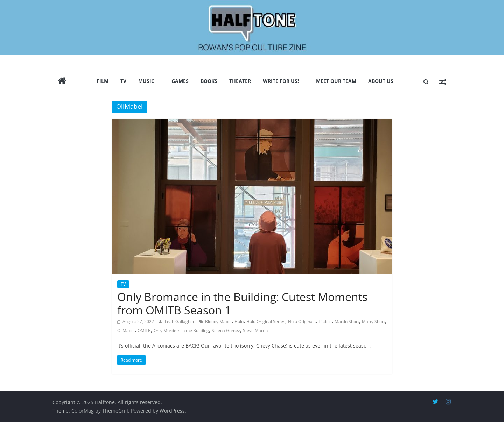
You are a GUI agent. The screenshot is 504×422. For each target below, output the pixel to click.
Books (209, 81)
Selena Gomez (226, 331)
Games (180, 81)
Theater (240, 81)
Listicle (325, 321)
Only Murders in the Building (181, 331)
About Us (381, 81)
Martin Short (347, 321)
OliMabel (126, 331)
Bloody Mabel (218, 321)
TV (123, 81)
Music (146, 81)
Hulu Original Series (266, 321)
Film (103, 81)
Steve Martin (255, 331)
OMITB (144, 331)
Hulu (239, 321)
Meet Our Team (336, 81)
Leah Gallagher (180, 321)
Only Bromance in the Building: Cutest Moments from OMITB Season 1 (242, 303)
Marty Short (373, 321)
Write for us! (281, 81)
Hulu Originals (302, 321)
